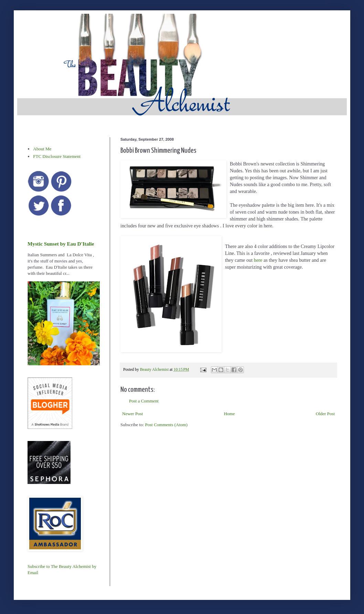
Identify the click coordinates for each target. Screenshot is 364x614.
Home (229, 414)
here (258, 260)
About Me (42, 149)
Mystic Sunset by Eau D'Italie (61, 244)
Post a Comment (144, 401)
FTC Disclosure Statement (57, 156)
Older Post (325, 414)
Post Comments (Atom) (167, 425)
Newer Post (132, 414)
